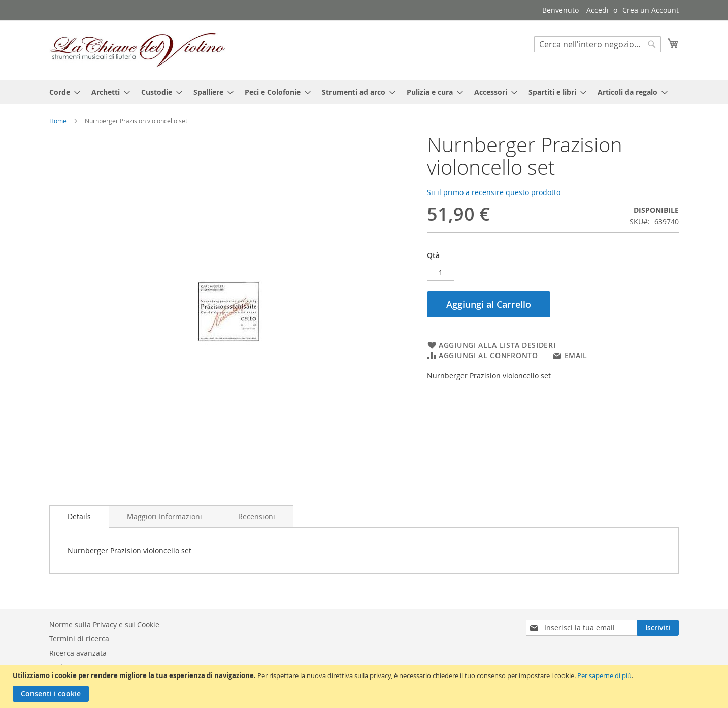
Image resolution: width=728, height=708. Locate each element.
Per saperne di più (604, 675)
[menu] (364, 92)
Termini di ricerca (79, 639)
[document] (365, 686)
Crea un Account (651, 10)
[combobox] (598, 44)
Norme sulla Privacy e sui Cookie (104, 624)
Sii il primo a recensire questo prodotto (494, 192)
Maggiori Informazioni (164, 516)
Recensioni (257, 516)
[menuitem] (62, 92)
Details (79, 516)
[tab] (79, 517)
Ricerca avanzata (78, 653)
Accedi (598, 10)
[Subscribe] (658, 628)
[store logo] (138, 50)
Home (58, 121)
